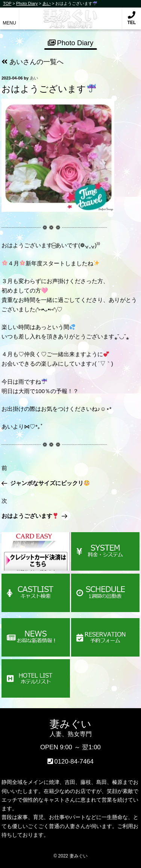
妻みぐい (70, 15)
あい (34, 78)
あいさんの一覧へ (33, 62)
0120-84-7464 (74, 762)
